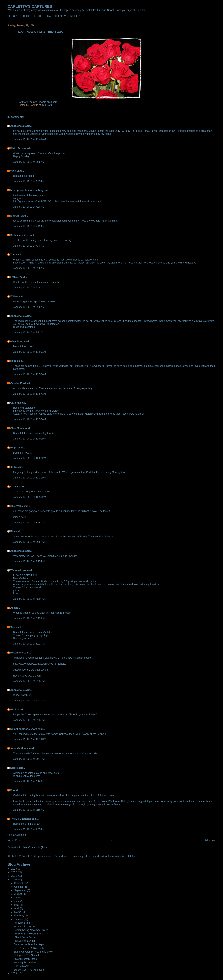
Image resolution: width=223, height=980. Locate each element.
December (20, 883)
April (17, 908)
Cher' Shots (17, 428)
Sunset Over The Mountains (29, 970)
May (17, 905)
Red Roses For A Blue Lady (29, 948)
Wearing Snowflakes (25, 962)
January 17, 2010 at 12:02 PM (30, 458)
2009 (14, 973)
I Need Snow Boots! (25, 937)
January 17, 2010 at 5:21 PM (29, 644)
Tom (13, 255)
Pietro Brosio (18, 148)
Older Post (210, 840)
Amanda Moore (19, 748)
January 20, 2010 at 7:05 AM (29, 829)
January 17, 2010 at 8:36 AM (29, 268)
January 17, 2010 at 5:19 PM (29, 618)
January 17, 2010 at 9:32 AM (29, 332)
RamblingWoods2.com (24, 729)
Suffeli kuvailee (19, 235)
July (17, 898)
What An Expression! (25, 927)
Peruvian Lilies (22, 923)
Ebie (13, 531)
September (21, 890)
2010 (14, 880)
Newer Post (14, 840)
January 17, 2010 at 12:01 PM (30, 439)
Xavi (13, 627)
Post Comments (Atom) (35, 847)
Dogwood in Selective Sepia (29, 944)
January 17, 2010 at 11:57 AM (29, 394)
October (19, 887)
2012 (14, 872)
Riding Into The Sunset (26, 955)
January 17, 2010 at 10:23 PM (30, 739)
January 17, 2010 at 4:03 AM (29, 181)
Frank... (15, 277)
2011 (14, 876)
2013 (14, 869)
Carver (14, 487)
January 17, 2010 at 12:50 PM (30, 497)
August (18, 894)
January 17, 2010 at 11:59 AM (29, 419)
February (20, 916)
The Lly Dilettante (21, 819)
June (17, 901)
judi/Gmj (15, 216)
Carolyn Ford (18, 383)
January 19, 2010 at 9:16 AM (29, 810)
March (18, 912)
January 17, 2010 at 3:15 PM (29, 561)
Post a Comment (17, 835)
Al (11, 608)
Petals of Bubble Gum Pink (28, 934)
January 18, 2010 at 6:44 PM (29, 759)
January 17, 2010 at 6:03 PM (29, 681)
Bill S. (14, 710)
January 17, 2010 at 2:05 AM (29, 162)
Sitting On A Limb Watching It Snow (33, 952)
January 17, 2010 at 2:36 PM (29, 542)
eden (13, 171)
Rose (13, 361)
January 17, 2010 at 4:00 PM (29, 599)
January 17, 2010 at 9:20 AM (29, 307)
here (55, 102)
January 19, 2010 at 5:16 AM (29, 781)
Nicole (14, 768)
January (19, 919)
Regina (15, 448)
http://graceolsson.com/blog (27, 190)
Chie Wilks (17, 506)
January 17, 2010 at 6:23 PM (29, 701)
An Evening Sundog (25, 941)
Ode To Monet (21, 966)
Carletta (15, 403)
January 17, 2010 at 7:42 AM (29, 226)
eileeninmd (17, 341)
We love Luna (18, 570)
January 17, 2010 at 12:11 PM (30, 478)
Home (112, 840)
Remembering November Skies (31, 930)
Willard (14, 297)
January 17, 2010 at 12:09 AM (29, 139)
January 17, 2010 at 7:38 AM (29, 207)
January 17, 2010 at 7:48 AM (29, 246)
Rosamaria (17, 653)
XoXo (13, 467)
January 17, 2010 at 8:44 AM (29, 288)
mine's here (19, 517)
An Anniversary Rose (25, 959)
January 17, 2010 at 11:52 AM (29, 374)
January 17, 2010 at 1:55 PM (29, 523)
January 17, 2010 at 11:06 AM (29, 352)
